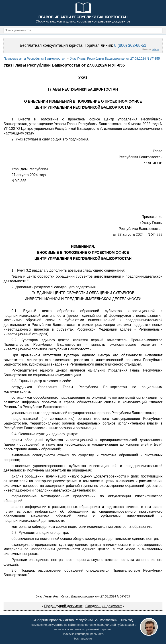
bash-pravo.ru (83, 639)
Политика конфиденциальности (83, 634)
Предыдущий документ (63, 606)
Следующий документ (104, 606)
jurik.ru (155, 50)
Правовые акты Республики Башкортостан (34, 59)
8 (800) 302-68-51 (130, 45)
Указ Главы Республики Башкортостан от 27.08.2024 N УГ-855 (115, 59)
